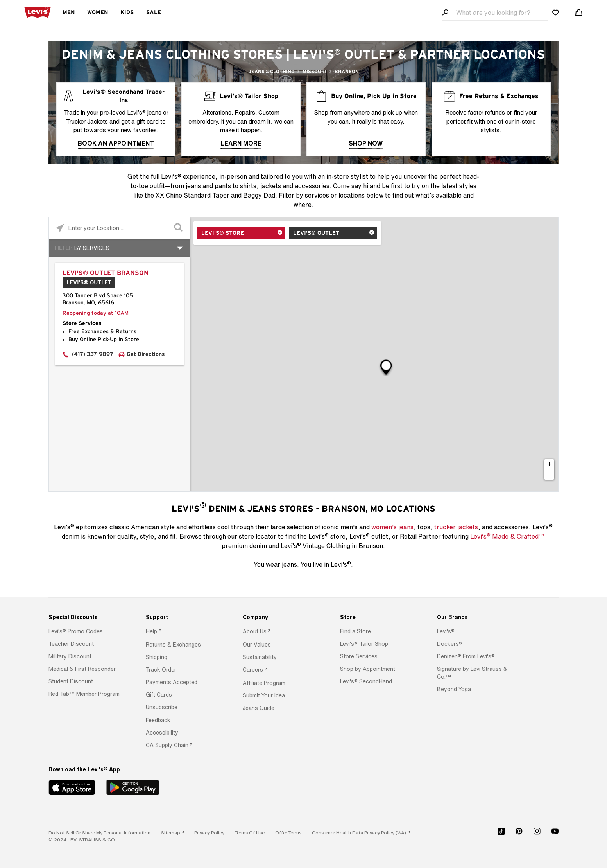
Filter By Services (82, 248)
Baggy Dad (259, 195)
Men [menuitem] (69, 13)
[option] (85, 631)
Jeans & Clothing (271, 72)
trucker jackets (456, 527)
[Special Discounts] (85, 617)
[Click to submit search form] (179, 228)
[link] (172, 833)
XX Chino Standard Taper (192, 195)
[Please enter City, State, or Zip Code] (119, 228)
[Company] (279, 617)
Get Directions (146, 354)
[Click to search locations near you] (60, 228)
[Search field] (495, 13)
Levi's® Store (223, 233)
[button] (76, 631)
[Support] (182, 617)
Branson (347, 72)
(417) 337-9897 (93, 354)
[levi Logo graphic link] (38, 12)
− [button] (549, 474)
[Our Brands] (473, 617)
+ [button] (549, 464)
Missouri (314, 72)
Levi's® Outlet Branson (106, 273)
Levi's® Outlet (316, 233)
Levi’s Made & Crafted (508, 536)
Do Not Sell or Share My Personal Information (99, 833)
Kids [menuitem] (127, 13)
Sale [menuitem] (154, 13)
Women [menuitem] (98, 13)
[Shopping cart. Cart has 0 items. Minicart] (579, 13)
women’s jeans (392, 527)
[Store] (376, 617)
